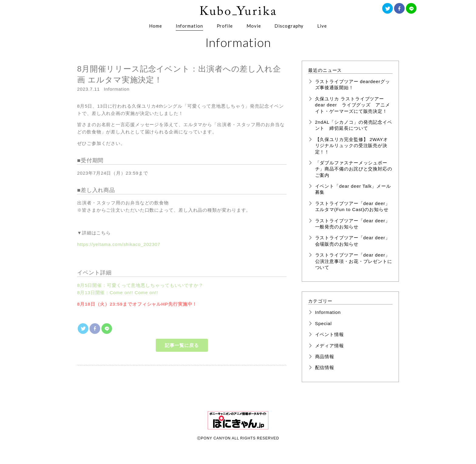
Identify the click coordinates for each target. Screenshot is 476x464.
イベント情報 (330, 334)
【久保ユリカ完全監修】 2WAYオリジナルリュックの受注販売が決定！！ (352, 146)
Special (324, 323)
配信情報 (325, 367)
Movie (254, 26)
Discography (289, 26)
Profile (225, 26)
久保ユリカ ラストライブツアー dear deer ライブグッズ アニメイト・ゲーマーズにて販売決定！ (353, 105)
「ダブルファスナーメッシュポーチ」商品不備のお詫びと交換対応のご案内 (354, 169)
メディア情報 (330, 346)
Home (156, 26)
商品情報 (325, 356)
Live (322, 26)
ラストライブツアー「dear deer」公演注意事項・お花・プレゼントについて (354, 261)
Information (189, 26)
